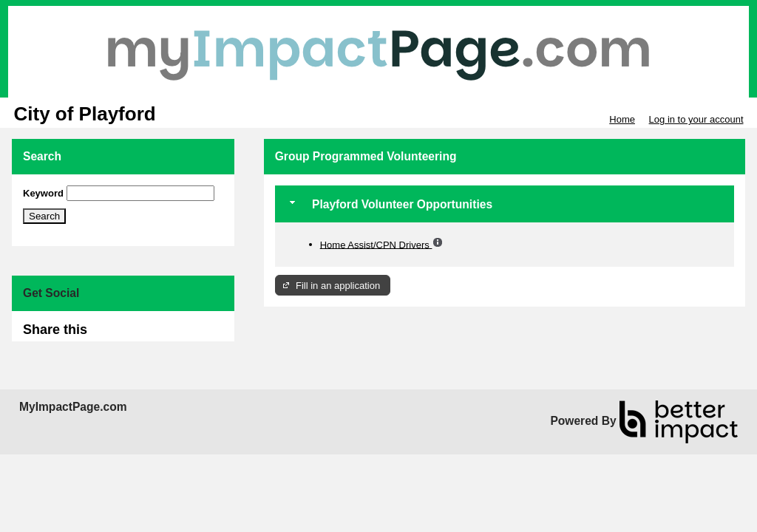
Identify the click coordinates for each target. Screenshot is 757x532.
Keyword (43, 193)
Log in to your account (696, 119)
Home (622, 119)
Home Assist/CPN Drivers (376, 244)
